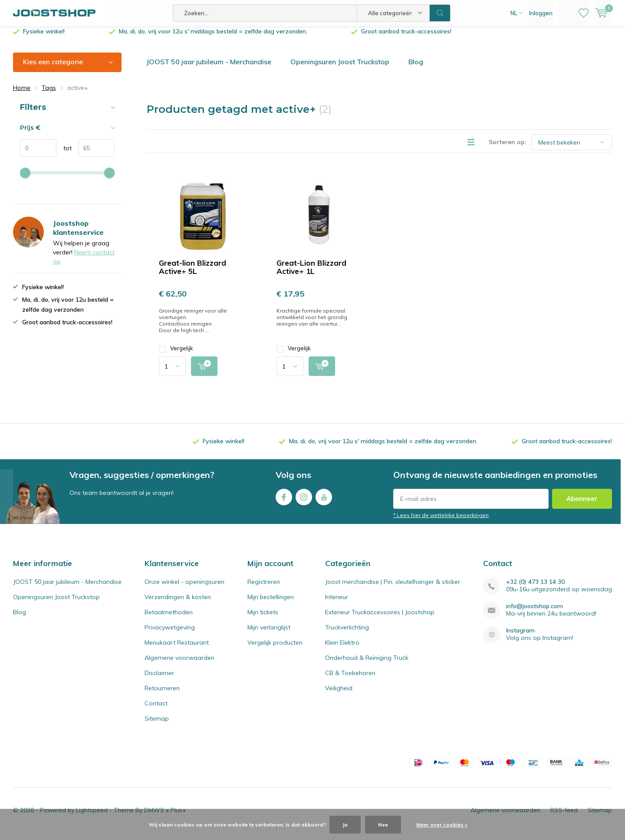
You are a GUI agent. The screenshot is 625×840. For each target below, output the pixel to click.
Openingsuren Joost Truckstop (340, 68)
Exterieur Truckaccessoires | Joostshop (380, 619)
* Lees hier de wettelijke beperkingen (441, 522)
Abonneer (582, 505)
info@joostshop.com (535, 613)
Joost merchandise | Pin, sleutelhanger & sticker (393, 588)
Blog (416, 68)
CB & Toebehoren (350, 679)
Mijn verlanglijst (269, 634)
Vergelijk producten (275, 649)
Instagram (304, 502)
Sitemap (157, 725)
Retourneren (162, 695)
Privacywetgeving (170, 634)
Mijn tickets (263, 619)
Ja (345, 825)
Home (22, 94)
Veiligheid (339, 695)
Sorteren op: (508, 148)
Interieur (337, 603)
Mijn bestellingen (271, 603)
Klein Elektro (342, 649)
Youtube (324, 502)
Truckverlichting (347, 634)
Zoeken (440, 13)
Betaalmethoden (169, 619)
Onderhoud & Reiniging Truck (367, 664)
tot (64, 155)
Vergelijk (176, 355)
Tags (49, 94)
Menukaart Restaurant (177, 649)
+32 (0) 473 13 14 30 (535, 588)
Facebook (284, 502)
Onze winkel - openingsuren (184, 588)
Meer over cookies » (442, 825)
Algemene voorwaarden (179, 664)
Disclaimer (159, 679)
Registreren (264, 588)
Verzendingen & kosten (178, 603)
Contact (156, 710)
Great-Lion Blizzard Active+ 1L (311, 273)
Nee (383, 825)
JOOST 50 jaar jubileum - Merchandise (209, 68)
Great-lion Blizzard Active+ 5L (192, 273)
